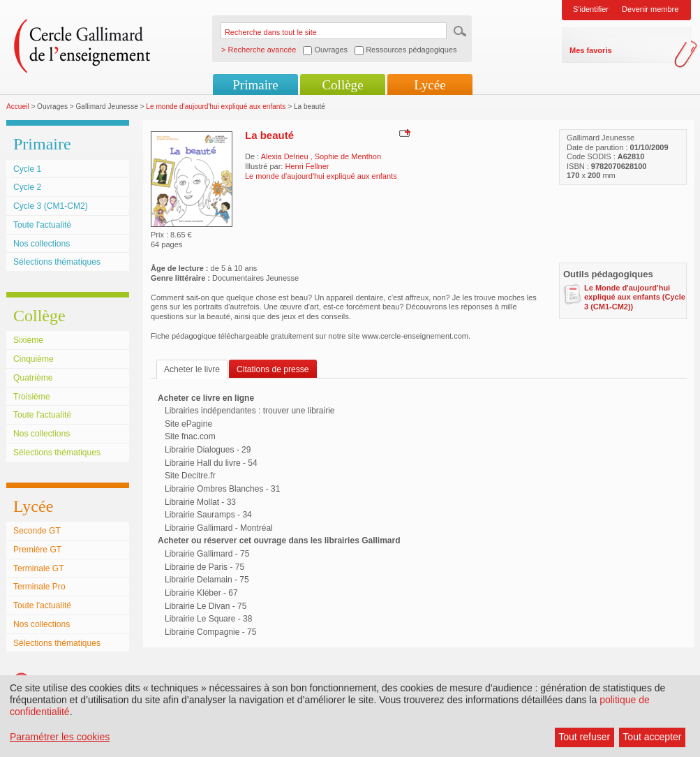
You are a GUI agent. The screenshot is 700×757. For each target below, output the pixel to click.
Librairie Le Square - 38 (208, 619)
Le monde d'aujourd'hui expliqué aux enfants (216, 106)
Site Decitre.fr (190, 476)
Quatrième (33, 378)
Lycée (430, 85)
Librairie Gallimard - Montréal (219, 528)
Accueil (18, 106)
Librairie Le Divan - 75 (206, 606)
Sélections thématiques (57, 262)
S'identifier (591, 9)
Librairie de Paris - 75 (204, 567)
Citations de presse (273, 369)
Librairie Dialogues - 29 (208, 450)
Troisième (32, 397)
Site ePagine (188, 424)
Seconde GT (37, 531)
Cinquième (33, 359)
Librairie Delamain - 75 (207, 580)
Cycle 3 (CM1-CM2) (51, 206)
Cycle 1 (27, 169)
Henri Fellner (307, 166)
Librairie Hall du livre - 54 (211, 463)
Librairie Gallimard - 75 (207, 554)
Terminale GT (39, 568)
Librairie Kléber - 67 (201, 593)
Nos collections (42, 244)
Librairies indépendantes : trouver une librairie (250, 411)
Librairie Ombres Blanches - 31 (222, 489)
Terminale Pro (39, 587)
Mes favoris (591, 50)
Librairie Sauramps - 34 (208, 515)
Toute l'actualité (42, 225)
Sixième (28, 340)
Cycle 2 (27, 187)
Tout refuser (584, 737)
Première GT (37, 550)
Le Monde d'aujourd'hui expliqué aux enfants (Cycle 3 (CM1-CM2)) (635, 297)
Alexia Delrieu (286, 156)
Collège (342, 85)
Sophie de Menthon (348, 156)
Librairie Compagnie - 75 (210, 632)
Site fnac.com (190, 436)
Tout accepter (652, 737)
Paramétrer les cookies (60, 737)
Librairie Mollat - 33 (200, 502)
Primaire (255, 85)
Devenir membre (650, 9)
